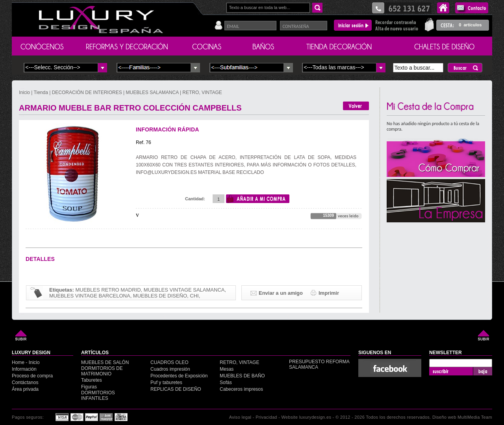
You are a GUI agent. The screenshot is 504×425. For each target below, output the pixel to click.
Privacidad (266, 417)
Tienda (41, 92)
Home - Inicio (26, 362)
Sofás (226, 382)
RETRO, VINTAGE (202, 92)
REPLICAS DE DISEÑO (176, 389)
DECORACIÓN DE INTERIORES (88, 92)
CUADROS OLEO (170, 362)
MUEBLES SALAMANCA (152, 92)
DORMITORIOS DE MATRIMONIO (102, 371)
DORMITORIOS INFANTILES (98, 395)
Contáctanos (25, 382)
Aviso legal (240, 417)
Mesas (227, 369)
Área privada (25, 389)
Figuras (89, 387)
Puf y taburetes (166, 382)
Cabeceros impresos (241, 389)
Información (24, 369)
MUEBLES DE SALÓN (105, 362)
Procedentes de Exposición (179, 376)
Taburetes (92, 380)
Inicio (25, 92)
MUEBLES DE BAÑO (242, 376)
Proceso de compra (32, 376)
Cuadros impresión (170, 369)
